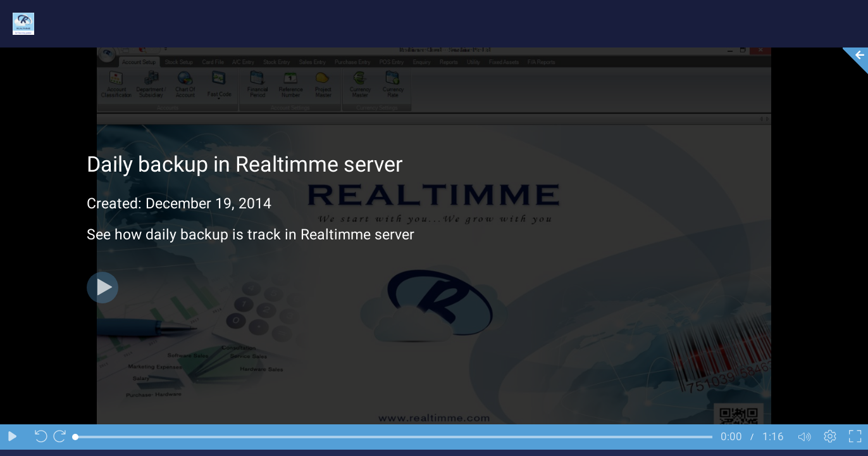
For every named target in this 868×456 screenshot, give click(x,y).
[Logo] (17, 23)
